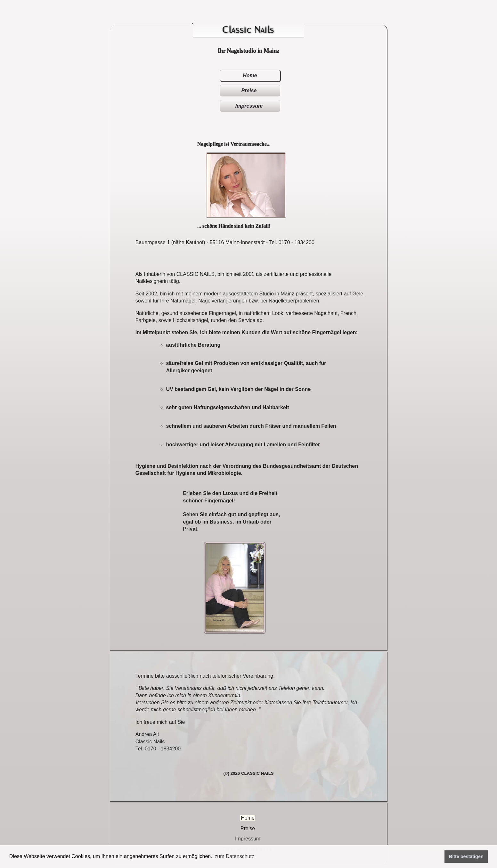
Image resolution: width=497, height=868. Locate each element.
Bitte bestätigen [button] (466, 856)
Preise (249, 91)
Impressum (249, 106)
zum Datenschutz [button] (234, 856)
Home (250, 75)
